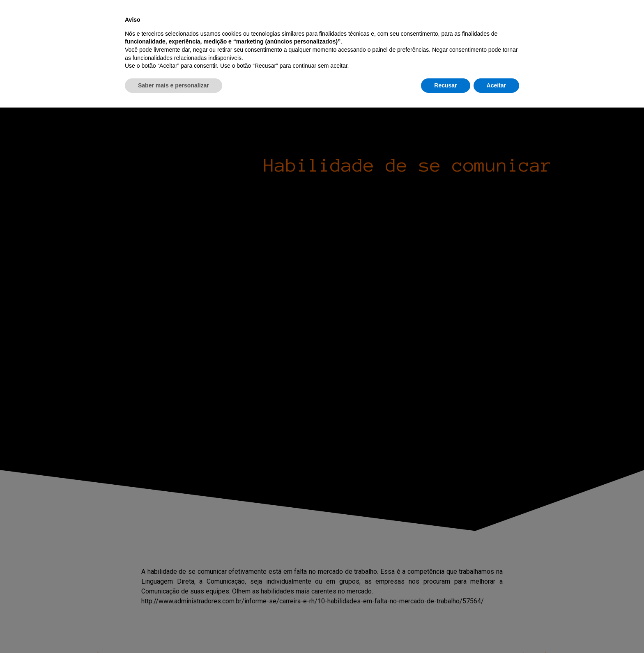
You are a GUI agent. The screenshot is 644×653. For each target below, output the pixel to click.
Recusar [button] (445, 630)
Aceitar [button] (496, 630)
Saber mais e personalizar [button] (174, 630)
